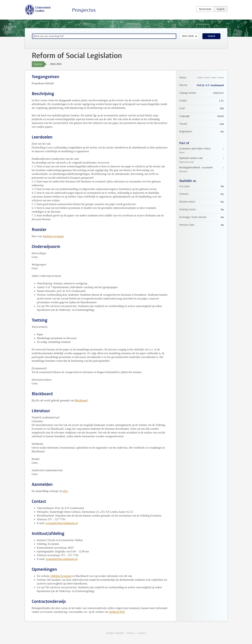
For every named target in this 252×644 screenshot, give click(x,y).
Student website (115, 633)
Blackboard (81, 400)
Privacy (131, 633)
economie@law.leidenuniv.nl (62, 523)
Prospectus (84, 10)
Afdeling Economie (61, 576)
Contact (142, 633)
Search (211, 36)
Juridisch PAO (117, 612)
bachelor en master (53, 236)
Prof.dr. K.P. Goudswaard (210, 85)
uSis (65, 491)
